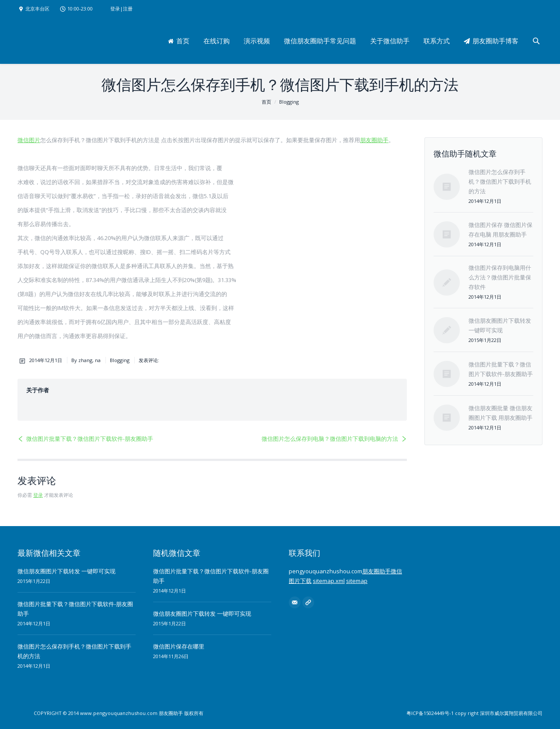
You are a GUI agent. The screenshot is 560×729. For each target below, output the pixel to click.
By (86, 360)
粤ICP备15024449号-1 (430, 713)
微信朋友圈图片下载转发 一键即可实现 (66, 571)
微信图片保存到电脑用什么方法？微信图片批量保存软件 (500, 277)
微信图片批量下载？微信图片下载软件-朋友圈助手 (90, 439)
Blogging (289, 102)
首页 (266, 102)
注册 (128, 9)
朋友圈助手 (374, 140)
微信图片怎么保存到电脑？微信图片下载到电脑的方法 (330, 439)
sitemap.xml (329, 581)
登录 (115, 9)
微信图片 (29, 140)
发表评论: (149, 360)
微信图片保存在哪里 (179, 646)
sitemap (357, 581)
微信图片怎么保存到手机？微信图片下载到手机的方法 (500, 181)
